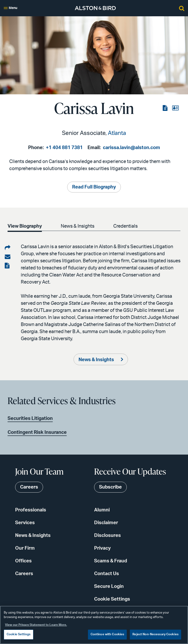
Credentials (127, 226)
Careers (24, 574)
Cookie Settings (112, 599)
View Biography (25, 226)
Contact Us (107, 574)
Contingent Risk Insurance (37, 432)
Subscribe (110, 487)
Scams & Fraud (111, 561)
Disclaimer (106, 523)
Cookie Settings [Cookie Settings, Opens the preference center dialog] (19, 634)
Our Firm (25, 548)
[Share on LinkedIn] (8, 248)
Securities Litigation (30, 418)
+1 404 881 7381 (64, 148)
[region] (94, 625)
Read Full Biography (94, 187)
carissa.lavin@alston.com (131, 148)
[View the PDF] (166, 108)
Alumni (102, 510)
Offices (23, 561)
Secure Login (109, 586)
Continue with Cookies (107, 634)
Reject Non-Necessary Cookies (155, 634)
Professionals (31, 510)
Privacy (102, 548)
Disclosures (107, 535)
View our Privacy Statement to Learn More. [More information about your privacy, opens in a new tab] (36, 625)
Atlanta (117, 133)
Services (25, 523)
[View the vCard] (175, 108)
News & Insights (79, 226)
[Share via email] (8, 257)
